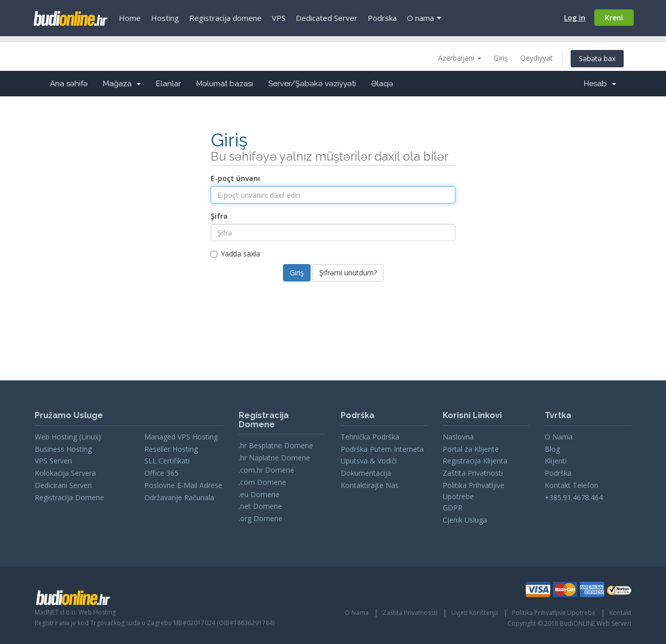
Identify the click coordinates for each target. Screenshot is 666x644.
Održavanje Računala (179, 497)
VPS (279, 18)
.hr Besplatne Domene (276, 445)
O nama (420, 18)
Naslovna (458, 437)
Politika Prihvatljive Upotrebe (554, 613)
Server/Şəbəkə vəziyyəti (312, 84)
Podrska (382, 18)
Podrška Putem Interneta (382, 449)
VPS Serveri (53, 461)
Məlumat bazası (225, 84)
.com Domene (262, 482)
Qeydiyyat (536, 58)
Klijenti (556, 461)
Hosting (165, 18)
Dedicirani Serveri (63, 485)
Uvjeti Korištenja (475, 613)
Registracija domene (225, 18)
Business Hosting (63, 449)
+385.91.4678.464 (574, 497)
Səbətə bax (597, 58)
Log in (575, 18)
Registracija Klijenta (475, 461)
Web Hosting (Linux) (68, 437)
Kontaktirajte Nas (370, 485)
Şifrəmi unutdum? (348, 273)
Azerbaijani (460, 58)
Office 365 (161, 473)
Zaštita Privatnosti (473, 473)
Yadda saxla (235, 254)
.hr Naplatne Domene (274, 458)
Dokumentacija (366, 473)
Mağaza (122, 84)
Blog (552, 449)
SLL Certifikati (167, 461)
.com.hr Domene (266, 470)
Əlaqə (382, 84)
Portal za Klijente (471, 449)
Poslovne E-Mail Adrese (183, 485)
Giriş (501, 58)
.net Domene (260, 506)
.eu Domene (259, 494)
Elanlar (169, 84)
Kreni (614, 18)
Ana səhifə (69, 84)
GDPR (453, 508)
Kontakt (620, 613)
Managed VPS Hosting (181, 437)
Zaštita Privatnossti (410, 613)
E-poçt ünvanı (235, 178)
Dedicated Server (327, 18)
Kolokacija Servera (65, 473)
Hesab (600, 84)
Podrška (558, 473)
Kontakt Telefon (571, 485)
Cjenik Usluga (465, 520)
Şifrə (219, 216)
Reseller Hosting (171, 449)
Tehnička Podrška (370, 437)
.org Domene (261, 518)
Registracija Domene (69, 497)
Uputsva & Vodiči (369, 461)
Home (130, 18)
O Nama (559, 437)
